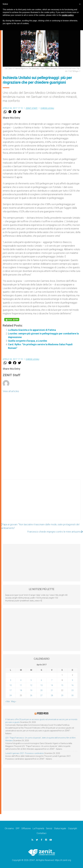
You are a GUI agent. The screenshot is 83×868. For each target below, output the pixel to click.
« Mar (8, 701)
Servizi (49, 828)
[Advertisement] (41, 503)
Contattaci (41, 833)
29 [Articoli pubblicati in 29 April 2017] (62, 695)
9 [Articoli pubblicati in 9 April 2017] (72, 680)
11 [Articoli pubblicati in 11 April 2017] (21, 685)
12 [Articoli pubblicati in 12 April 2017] (31, 685)
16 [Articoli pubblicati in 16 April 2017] (72, 685)
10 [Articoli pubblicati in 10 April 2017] (11, 685)
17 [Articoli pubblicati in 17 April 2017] (11, 690)
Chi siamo (9, 828)
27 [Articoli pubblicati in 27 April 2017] (41, 695)
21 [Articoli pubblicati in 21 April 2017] (52, 690)
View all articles (11, 391)
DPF (18, 828)
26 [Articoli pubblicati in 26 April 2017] (31, 695)
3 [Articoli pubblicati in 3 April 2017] (11, 680)
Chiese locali (47, 108)
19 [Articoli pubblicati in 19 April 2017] (31, 690)
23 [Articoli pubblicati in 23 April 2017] (72, 690)
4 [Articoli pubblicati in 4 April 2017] (21, 680)
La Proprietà (38, 828)
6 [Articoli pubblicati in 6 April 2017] (41, 680)
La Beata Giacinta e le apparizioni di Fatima (32, 330)
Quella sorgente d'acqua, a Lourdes (28, 341)
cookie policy (68, 15)
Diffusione (26, 828)
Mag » (14, 701)
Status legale (60, 828)
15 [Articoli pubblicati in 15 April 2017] (62, 685)
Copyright (73, 828)
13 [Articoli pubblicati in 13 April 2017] (41, 685)
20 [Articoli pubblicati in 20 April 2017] (41, 690)
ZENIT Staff (32, 108)
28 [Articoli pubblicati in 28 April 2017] (52, 695)
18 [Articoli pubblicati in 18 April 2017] (21, 690)
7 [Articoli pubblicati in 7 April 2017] (52, 680)
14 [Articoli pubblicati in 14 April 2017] (52, 685)
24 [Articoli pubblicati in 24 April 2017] (11, 695)
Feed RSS (43, 713)
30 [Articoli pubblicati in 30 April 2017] (72, 695)
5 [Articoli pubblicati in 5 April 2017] (31, 680)
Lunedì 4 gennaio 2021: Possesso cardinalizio (25, 753)
